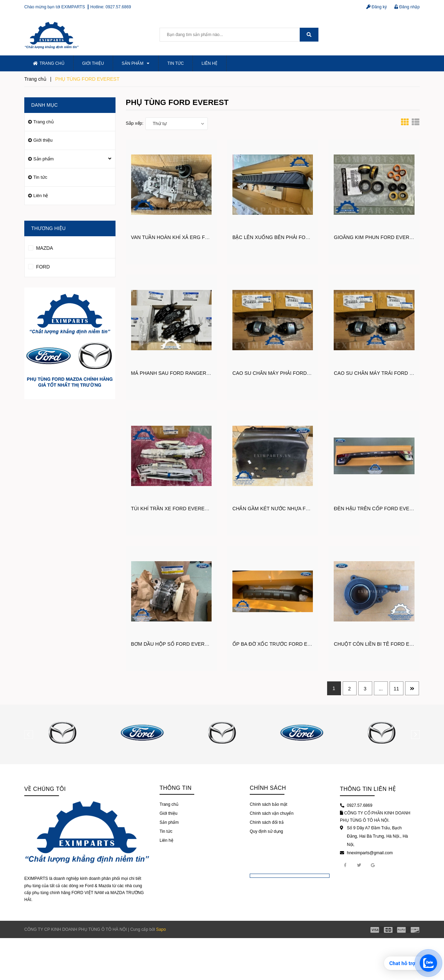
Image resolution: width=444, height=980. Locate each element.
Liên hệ (210, 63)
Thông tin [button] (176, 788)
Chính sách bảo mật (268, 804)
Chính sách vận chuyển (272, 813)
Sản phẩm (136, 63)
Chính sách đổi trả (267, 822)
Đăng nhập (407, 7)
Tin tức (175, 63)
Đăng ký (377, 7)
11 (396, 689)
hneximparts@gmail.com (370, 853)
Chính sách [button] (268, 788)
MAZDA (41, 247)
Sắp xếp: (135, 123)
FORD (39, 266)
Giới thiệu (93, 63)
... (381, 689)
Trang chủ (49, 63)
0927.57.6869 (118, 7)
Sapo (161, 929)
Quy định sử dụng (266, 831)
